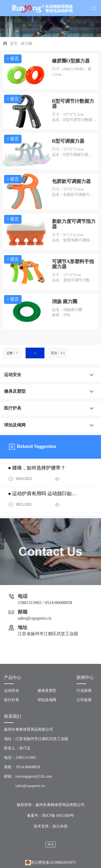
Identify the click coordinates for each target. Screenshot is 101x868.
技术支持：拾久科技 (51, 826)
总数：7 (12, 353)
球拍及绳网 (15, 425)
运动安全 (13, 375)
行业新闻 (84, 691)
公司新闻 (84, 700)
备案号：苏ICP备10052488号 (51, 816)
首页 (14, 44)
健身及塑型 (15, 391)
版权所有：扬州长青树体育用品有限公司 (51, 805)
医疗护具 (13, 408)
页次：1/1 (58, 353)
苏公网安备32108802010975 (51, 863)
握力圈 (26, 44)
